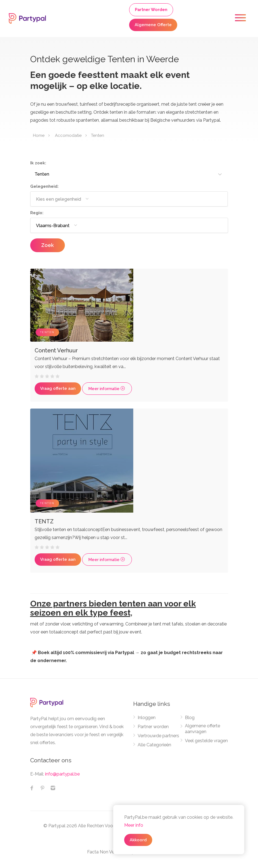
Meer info (134, 825)
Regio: (37, 213)
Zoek (48, 245)
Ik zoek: (38, 163)
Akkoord (138, 840)
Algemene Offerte (153, 25)
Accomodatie (68, 135)
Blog (190, 718)
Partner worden (153, 727)
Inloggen (147, 718)
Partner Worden (151, 10)
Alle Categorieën (154, 745)
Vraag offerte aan (58, 388)
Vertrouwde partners (158, 736)
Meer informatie (107, 389)
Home (39, 135)
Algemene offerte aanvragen (202, 729)
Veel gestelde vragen (206, 741)
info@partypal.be (62, 774)
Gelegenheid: (44, 186)
